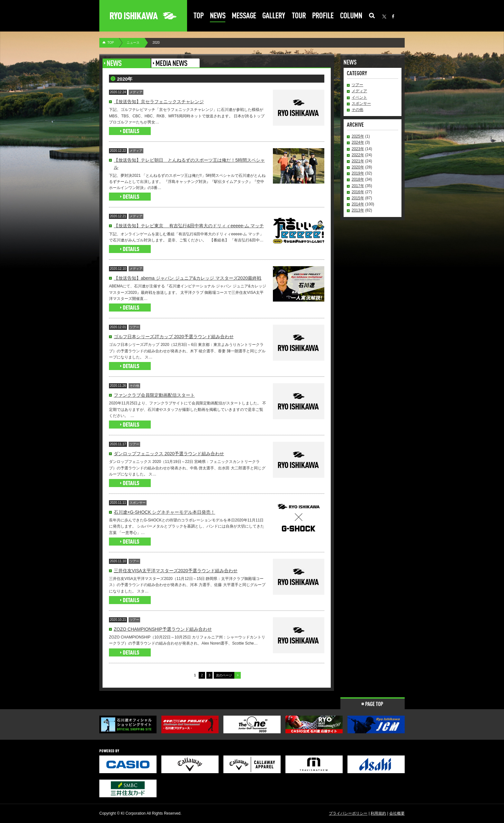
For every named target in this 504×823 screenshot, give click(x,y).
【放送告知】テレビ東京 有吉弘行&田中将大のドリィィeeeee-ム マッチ (189, 226)
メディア (359, 91)
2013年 (358, 210)
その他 (357, 110)
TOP (111, 43)
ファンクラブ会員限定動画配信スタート (154, 395)
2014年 (358, 204)
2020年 (358, 167)
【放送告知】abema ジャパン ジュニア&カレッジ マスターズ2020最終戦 (188, 278)
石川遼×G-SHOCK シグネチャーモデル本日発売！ (164, 512)
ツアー (357, 85)
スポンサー (361, 104)
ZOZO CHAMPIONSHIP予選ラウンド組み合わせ (163, 629)
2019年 (358, 173)
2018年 (358, 179)
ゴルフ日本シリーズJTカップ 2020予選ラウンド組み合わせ (174, 337)
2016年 (358, 192)
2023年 (358, 149)
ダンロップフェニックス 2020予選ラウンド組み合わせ (169, 454)
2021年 (358, 161)
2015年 (358, 198)
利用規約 (378, 813)
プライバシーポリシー (348, 813)
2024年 (358, 142)
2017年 (358, 186)
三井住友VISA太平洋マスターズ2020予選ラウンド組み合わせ (176, 571)
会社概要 (397, 813)
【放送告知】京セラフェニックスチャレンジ (159, 102)
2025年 (358, 136)
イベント (359, 97)
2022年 (358, 155)
